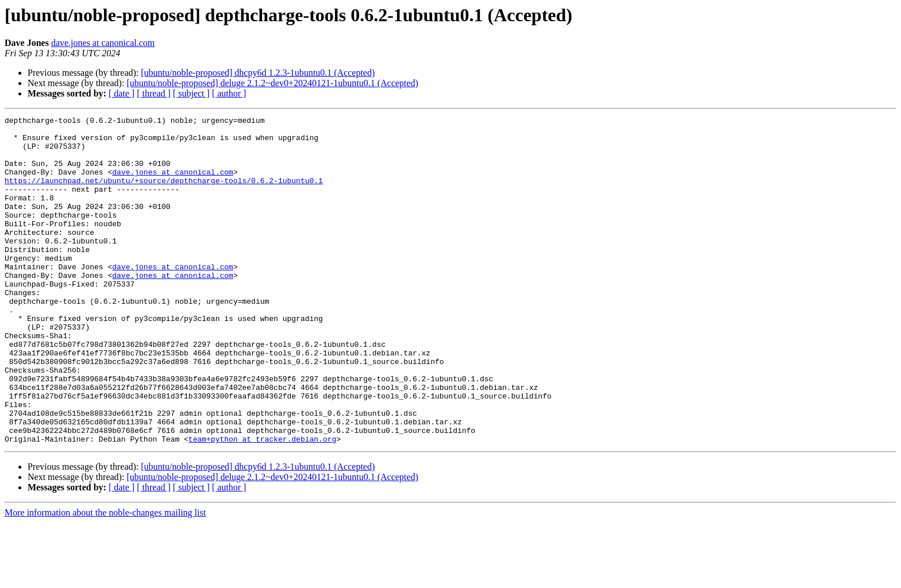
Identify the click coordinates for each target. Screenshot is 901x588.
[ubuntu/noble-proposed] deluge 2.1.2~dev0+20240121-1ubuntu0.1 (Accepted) (272, 83)
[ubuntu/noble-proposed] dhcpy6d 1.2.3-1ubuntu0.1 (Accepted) (258, 73)
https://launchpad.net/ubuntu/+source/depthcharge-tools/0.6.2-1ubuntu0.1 (164, 194)
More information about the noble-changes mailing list (105, 578)
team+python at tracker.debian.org (262, 504)
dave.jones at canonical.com (103, 43)
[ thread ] (154, 93)
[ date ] (122, 93)
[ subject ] (191, 93)
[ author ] (229, 93)
